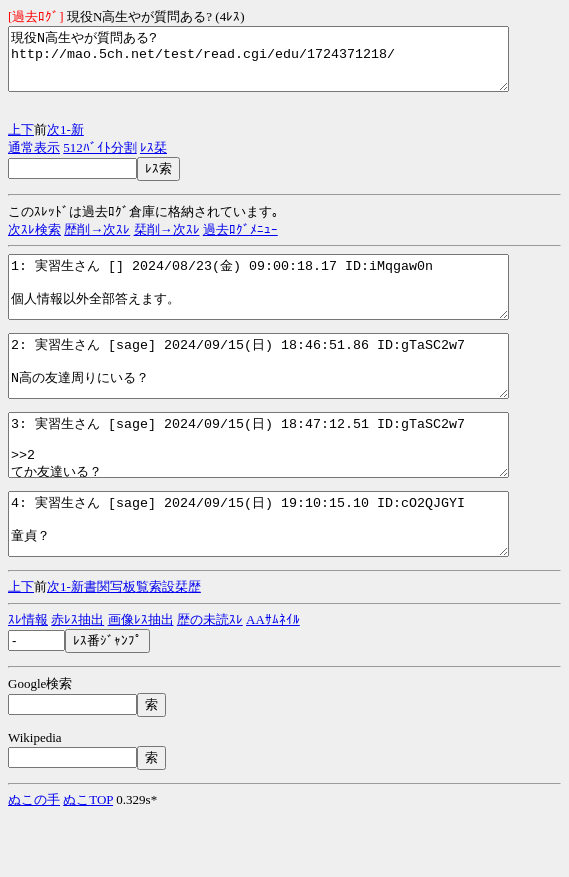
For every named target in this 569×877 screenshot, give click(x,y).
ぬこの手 (34, 859)
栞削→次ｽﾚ (167, 241)
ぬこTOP (88, 859)
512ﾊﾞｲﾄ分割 (100, 159)
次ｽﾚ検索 (34, 241)
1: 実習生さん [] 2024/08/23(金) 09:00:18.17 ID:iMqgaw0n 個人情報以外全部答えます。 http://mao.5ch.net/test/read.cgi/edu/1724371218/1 (288, 305)
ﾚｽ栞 (153, 159)
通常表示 (34, 159)
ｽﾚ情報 (28, 679)
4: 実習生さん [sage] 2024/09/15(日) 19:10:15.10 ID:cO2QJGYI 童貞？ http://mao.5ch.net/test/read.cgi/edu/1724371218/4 (288, 578)
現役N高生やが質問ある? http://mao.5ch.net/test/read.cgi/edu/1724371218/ (288, 65)
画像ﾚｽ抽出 (141, 679)
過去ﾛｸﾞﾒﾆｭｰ (240, 241)
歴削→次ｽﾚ (97, 241)
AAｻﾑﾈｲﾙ (273, 679)
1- (65, 141)
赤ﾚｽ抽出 (77, 679)
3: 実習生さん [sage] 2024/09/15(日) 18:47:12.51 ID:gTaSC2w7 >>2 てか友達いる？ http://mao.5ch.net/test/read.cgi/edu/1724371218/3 (288, 487)
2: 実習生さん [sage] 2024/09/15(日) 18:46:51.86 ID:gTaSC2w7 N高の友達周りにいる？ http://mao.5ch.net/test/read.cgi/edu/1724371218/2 (288, 396)
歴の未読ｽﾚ (210, 679)
